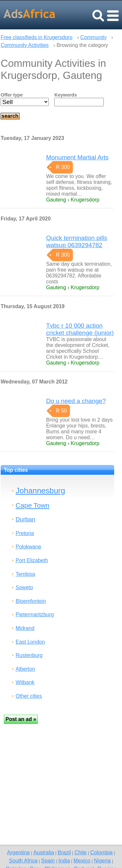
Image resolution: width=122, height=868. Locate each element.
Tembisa (25, 574)
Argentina (19, 852)
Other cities (29, 696)
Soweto (24, 587)
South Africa (23, 861)
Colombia (101, 852)
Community (94, 37)
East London (30, 642)
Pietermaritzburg (35, 614)
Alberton (25, 669)
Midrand (25, 628)
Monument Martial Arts (77, 157)
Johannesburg (40, 491)
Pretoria (25, 533)
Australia (43, 852)
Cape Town (33, 505)
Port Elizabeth (32, 560)
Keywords (66, 95)
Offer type (12, 95)
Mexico (82, 861)
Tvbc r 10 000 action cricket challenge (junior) (80, 329)
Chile (81, 852)
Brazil (64, 852)
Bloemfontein (31, 601)
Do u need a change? (76, 401)
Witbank (25, 682)
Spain (48, 861)
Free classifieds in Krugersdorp (37, 37)
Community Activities (25, 45)
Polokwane (28, 547)
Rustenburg (29, 655)
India (64, 861)
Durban (25, 519)
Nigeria (102, 861)
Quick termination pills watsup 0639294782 (77, 241)
